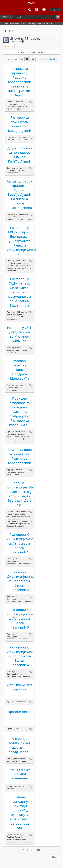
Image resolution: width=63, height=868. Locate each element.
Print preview (10, 59)
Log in (54, 9)
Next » (55, 857)
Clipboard (29, 10)
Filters (9, 31)
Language (37, 10)
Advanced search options (32, 52)
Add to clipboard (31, 102)
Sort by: (45, 59)
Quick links (44, 10)
